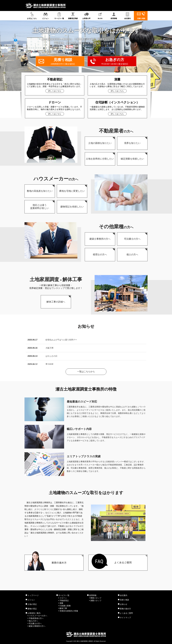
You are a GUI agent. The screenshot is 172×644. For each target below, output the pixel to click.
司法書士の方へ (35, 623)
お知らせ (124, 604)
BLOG (100, 16)
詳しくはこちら (55, 91)
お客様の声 (86, 16)
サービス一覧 (59, 16)
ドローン (63, 598)
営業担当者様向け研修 (69, 611)
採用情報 (114, 16)
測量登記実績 (73, 16)
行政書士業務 (65, 606)
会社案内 (128, 16)
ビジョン (45, 16)
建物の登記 (32, 609)
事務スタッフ (96, 598)
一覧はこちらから (86, 372)
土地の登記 (32, 604)
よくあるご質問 (126, 613)
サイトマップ (125, 618)
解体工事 (63, 608)
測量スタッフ (96, 601)
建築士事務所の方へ (37, 626)
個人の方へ (33, 621)
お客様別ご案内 (34, 613)
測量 (61, 603)
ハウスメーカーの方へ (38, 616)
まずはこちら (32, 16)
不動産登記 (64, 601)
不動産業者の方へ (36, 618)
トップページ (33, 595)
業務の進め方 (125, 609)
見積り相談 (141, 16)
